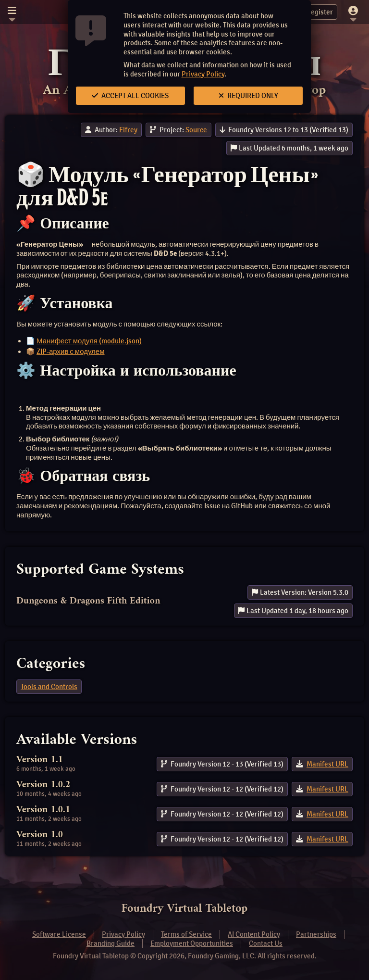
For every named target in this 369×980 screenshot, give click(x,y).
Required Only (248, 96)
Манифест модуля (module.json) (89, 341)
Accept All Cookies (130, 96)
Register (314, 12)
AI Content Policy (254, 934)
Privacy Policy (203, 74)
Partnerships (316, 934)
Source (196, 130)
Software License (59, 934)
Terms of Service (186, 934)
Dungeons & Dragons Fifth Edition (88, 601)
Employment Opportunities (192, 943)
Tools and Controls (49, 687)
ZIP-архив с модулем (71, 352)
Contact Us (266, 943)
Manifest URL (327, 764)
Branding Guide (111, 943)
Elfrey (128, 130)
